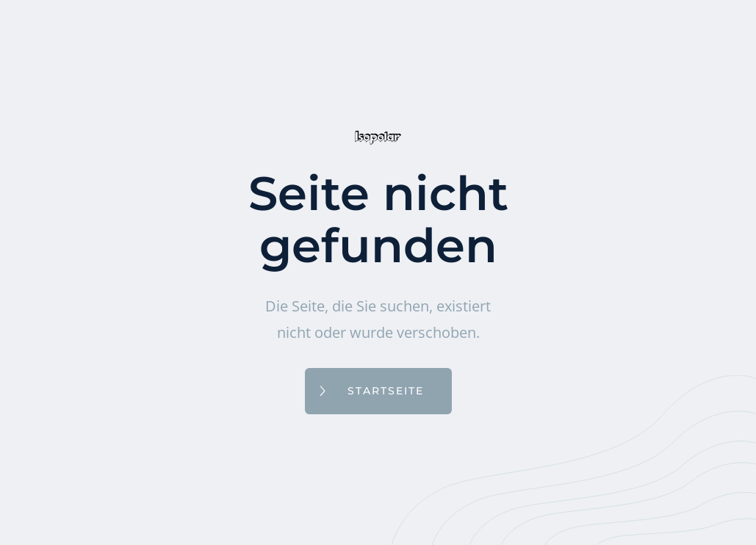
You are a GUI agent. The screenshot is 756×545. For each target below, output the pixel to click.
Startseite (386, 391)
